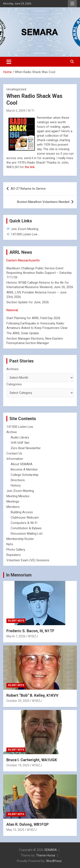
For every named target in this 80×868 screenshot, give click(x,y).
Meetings (13, 501)
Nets (10, 544)
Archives (12, 369)
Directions (18, 480)
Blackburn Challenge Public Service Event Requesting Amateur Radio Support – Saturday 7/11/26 (39, 273)
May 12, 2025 (15, 830)
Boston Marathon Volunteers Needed (43, 202)
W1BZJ (33, 636)
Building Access (22, 512)
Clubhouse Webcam (25, 518)
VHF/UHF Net (20, 443)
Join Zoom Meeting (23, 229)
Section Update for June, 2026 (28, 302)
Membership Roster (20, 539)
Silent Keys (16, 621)
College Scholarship (25, 475)
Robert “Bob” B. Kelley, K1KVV (32, 695)
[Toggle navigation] (9, 62)
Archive (12, 432)
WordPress (54, 861)
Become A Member (24, 469)
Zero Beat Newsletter (26, 448)
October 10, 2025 (18, 765)
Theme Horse (46, 855)
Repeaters (14, 555)
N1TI (31, 111)
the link (30, 167)
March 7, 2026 (16, 636)
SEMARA (51, 850)
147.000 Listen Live (22, 234)
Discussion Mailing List (27, 534)
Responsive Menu (72, 4)
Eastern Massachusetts (23, 260)
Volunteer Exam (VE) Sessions (28, 560)
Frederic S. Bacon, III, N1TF (30, 631)
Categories (14, 384)
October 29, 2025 (18, 701)
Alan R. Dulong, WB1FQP (28, 824)
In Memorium (19, 575)
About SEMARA (22, 464)
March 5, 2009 (16, 111)
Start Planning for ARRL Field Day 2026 (33, 318)
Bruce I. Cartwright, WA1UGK (32, 760)
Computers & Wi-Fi (24, 523)
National (12, 310)
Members (13, 507)
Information (15, 459)
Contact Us (14, 453)
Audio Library (20, 437)
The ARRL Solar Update (23, 333)
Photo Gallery (16, 550)
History (16, 485)
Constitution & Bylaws (26, 528)
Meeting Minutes (18, 496)
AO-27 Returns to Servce (28, 189)
